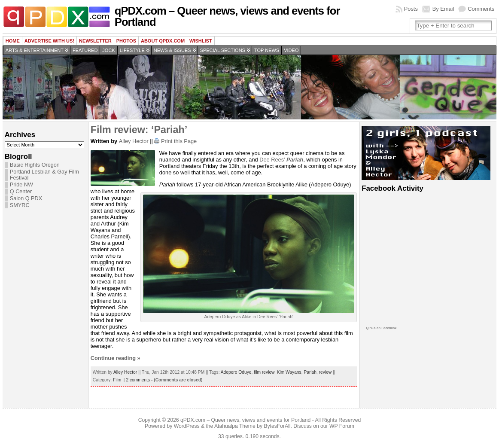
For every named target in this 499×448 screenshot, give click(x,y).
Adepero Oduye (236, 372)
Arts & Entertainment (35, 50)
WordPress (187, 426)
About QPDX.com (163, 41)
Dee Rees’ (281, 160)
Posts (411, 9)
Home (13, 41)
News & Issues (172, 50)
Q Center (21, 192)
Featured (85, 50)
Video (291, 50)
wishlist (201, 41)
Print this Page (179, 141)
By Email (443, 9)
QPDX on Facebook (381, 328)
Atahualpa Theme (235, 426)
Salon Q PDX (26, 198)
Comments (481, 9)
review (326, 372)
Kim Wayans (289, 372)
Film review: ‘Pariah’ (139, 130)
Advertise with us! (49, 41)
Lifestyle (132, 50)
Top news (267, 50)
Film (117, 380)
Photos (126, 41)
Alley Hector (134, 141)
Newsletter (95, 41)
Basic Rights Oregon (35, 165)
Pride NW (21, 185)
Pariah (310, 372)
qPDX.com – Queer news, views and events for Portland (227, 16)
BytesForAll (277, 426)
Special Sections (223, 50)
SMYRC (20, 205)
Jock (108, 50)
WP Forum (342, 426)
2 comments (138, 380)
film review (264, 372)
